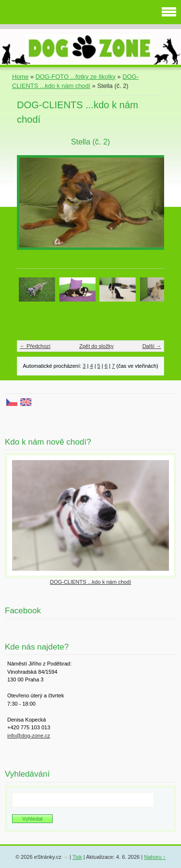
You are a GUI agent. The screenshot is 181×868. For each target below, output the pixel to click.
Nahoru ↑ (155, 857)
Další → (152, 346)
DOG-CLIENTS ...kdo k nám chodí (90, 582)
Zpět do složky (96, 346)
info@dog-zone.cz (29, 736)
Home (20, 77)
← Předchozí (35, 346)
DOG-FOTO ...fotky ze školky (75, 77)
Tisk (77, 857)
